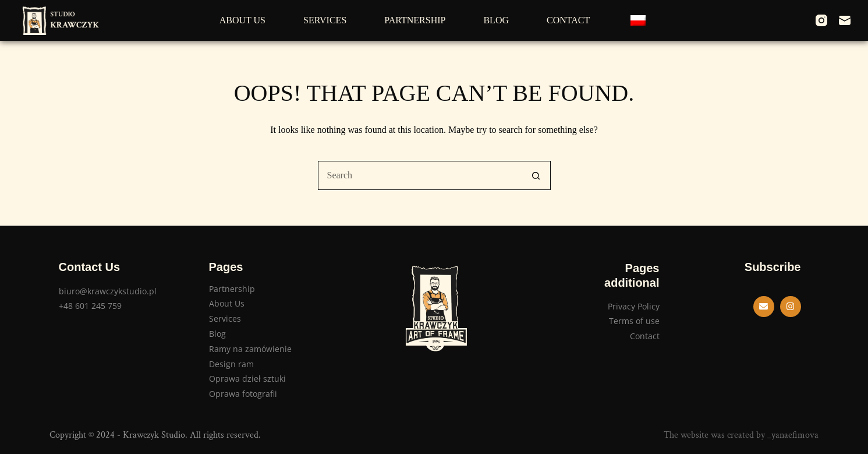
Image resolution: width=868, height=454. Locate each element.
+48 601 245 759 (90, 306)
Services (325, 20)
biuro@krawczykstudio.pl (108, 291)
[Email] (845, 20)
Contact (568, 20)
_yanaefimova (793, 435)
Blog (496, 20)
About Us (242, 20)
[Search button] (536, 175)
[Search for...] (420, 175)
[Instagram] (821, 20)
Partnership (415, 20)
